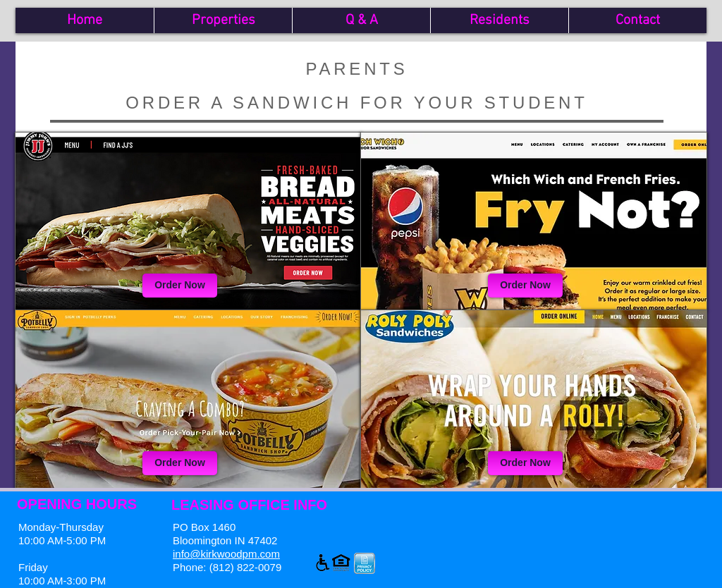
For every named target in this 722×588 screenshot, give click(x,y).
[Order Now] (180, 286)
